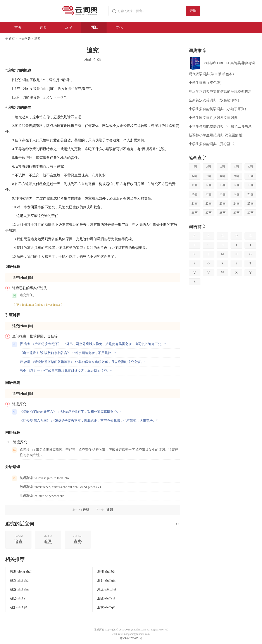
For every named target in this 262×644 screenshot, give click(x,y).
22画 (209, 204)
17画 (209, 194)
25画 (250, 204)
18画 (222, 194)
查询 (193, 11)
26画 (195, 213)
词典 (43, 27)
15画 (250, 185)
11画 (194, 185)
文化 (119, 27)
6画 (195, 176)
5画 (251, 167)
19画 (236, 194)
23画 (222, 204)
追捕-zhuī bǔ (106, 571)
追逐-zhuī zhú (19, 589)
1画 (195, 167)
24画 (236, 204)
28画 (222, 213)
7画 (209, 176)
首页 (18, 27)
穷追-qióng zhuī (21, 571)
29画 (236, 213)
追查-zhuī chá (19, 580)
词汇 (94, 27)
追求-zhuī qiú (106, 607)
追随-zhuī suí (106, 598)
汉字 (69, 27)
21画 (195, 204)
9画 (237, 176)
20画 (250, 194)
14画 (236, 185)
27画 (209, 213)
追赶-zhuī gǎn (107, 580)
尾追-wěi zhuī (107, 589)
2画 (209, 167)
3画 (223, 167)
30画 (250, 213)
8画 (223, 176)
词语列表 (24, 39)
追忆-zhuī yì (18, 598)
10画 (250, 176)
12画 (209, 185)
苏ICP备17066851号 (131, 638)
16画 (195, 194)
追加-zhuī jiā (19, 607)
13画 (222, 185)
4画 (237, 167)
